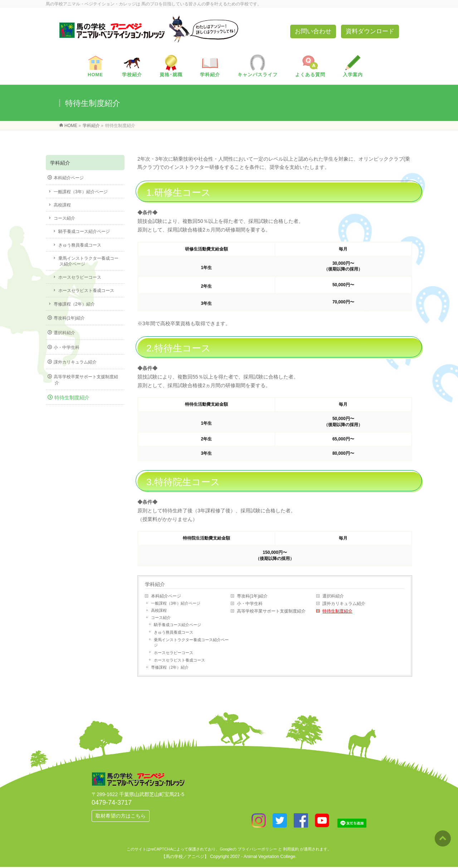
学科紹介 (155, 584)
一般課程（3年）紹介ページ (176, 603)
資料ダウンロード (370, 31)
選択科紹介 (333, 596)
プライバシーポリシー (257, 849)
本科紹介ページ (166, 596)
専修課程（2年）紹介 (170, 667)
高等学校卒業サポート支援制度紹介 (271, 611)
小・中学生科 (250, 604)
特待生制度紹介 (337, 611)
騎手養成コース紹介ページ (177, 625)
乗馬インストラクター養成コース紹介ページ (191, 642)
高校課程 (159, 610)
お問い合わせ (313, 31)
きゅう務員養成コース (174, 632)
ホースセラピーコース (174, 653)
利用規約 (291, 849)
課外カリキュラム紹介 (344, 604)
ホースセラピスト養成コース (179, 660)
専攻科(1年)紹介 (252, 596)
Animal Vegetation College (269, 857)
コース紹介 (161, 618)
